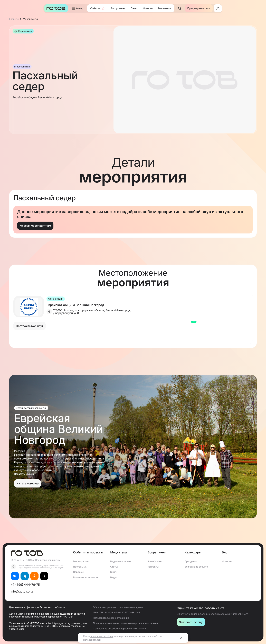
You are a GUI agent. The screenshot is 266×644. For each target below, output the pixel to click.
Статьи (114, 567)
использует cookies (102, 636)
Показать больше (24, 474)
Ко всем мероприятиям (35, 226)
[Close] (181, 638)
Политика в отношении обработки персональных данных (126, 623)
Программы (80, 567)
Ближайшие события (197, 567)
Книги (114, 572)
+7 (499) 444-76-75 (25, 585)
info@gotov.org (22, 591)
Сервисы (78, 572)
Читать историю (28, 483)
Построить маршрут (30, 326)
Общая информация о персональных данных (119, 607)
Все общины (154, 561)
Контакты (153, 567)
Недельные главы (121, 561)
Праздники (191, 561)
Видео (114, 577)
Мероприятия (81, 561)
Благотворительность (86, 577)
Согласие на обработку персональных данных (120, 628)
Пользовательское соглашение (111, 618)
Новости (227, 561)
